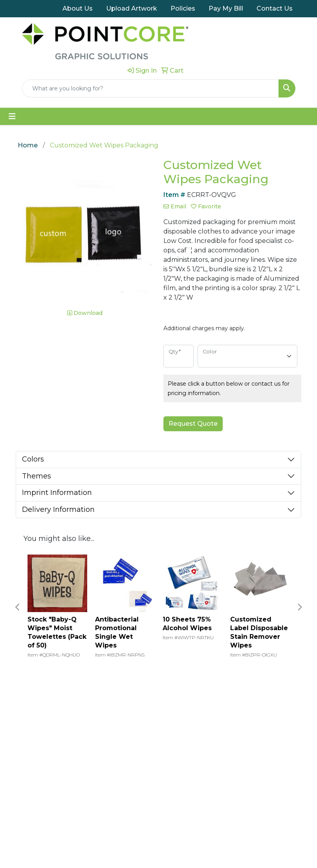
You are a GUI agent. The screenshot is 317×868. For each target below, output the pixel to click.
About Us (78, 8)
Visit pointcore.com (122, 816)
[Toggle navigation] (12, 116)
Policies (183, 8)
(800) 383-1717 (272, 779)
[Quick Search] (150, 88)
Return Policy (66, 811)
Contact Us (275, 8)
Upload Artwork (132, 8)
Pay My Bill (226, 8)
